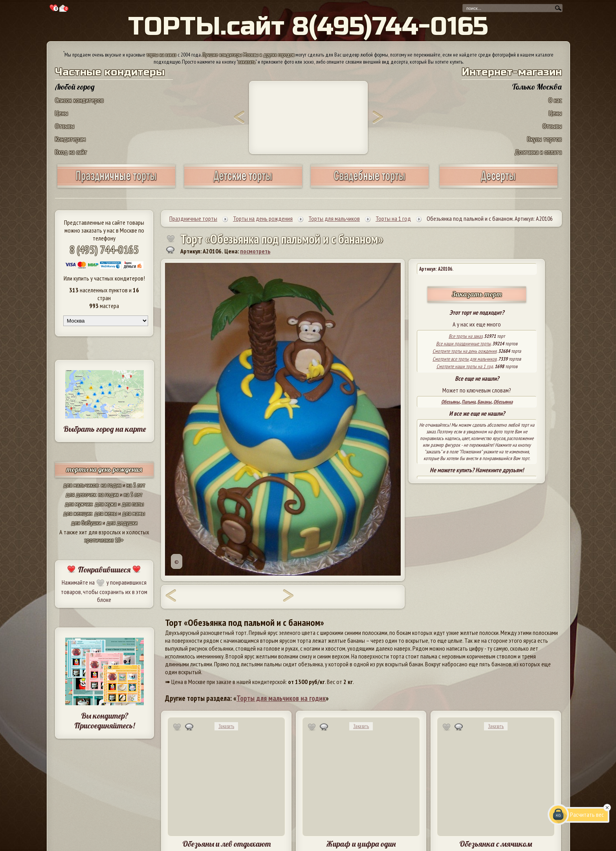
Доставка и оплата (538, 152)
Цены (61, 113)
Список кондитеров (79, 100)
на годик (111, 485)
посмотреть (255, 251)
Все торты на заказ (466, 336)
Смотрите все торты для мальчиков (465, 359)
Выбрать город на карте (105, 429)
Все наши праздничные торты (463, 344)
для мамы (134, 513)
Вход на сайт (71, 152)
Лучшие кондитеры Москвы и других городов (248, 55)
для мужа (106, 504)
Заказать (226, 726)
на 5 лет (136, 485)
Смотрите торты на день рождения (465, 351)
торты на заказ (161, 55)
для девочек (81, 494)
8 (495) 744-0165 (104, 249)
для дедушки (122, 523)
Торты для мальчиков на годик (281, 698)
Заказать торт (477, 294)
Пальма (468, 402)
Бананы (484, 402)
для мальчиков (81, 485)
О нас (555, 100)
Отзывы (65, 126)
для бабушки (86, 523)
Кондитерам (70, 139)
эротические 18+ (104, 540)
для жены (106, 513)
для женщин (78, 513)
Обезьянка (503, 402)
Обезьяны (450, 402)
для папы (133, 504)
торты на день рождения (104, 469)
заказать (247, 62)
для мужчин (79, 504)
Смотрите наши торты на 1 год (465, 366)
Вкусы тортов (544, 139)
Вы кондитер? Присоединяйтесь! (104, 721)
